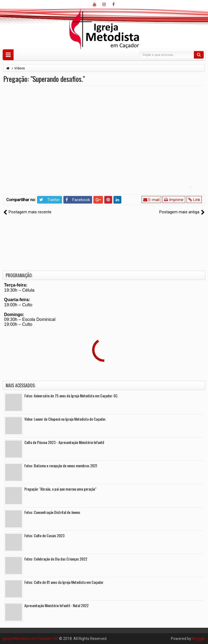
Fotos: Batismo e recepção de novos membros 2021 (61, 466)
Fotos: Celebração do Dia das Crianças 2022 (56, 559)
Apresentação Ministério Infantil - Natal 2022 (56, 605)
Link (194, 200)
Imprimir (174, 200)
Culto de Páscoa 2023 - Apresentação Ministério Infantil (64, 442)
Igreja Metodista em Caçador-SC (30, 639)
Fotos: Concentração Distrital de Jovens (52, 512)
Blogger (199, 639)
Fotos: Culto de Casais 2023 (44, 535)
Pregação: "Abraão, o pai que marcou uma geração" (60, 489)
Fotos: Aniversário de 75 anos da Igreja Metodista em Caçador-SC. (71, 396)
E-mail (151, 200)
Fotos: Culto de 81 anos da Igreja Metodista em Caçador (64, 582)
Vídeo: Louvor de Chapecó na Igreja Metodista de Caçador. (65, 419)
